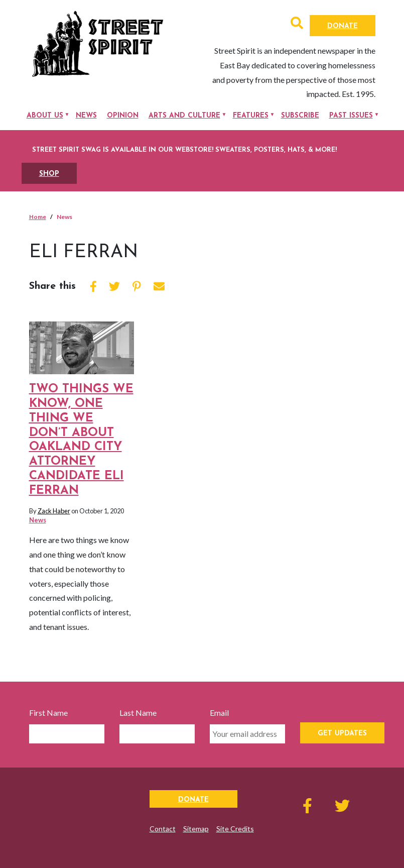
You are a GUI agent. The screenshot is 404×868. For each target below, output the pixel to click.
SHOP (49, 174)
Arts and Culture (184, 116)
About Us (45, 116)
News (86, 116)
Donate (343, 26)
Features (251, 116)
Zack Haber (54, 511)
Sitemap (196, 829)
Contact (163, 829)
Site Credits (235, 829)
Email (219, 713)
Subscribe (300, 116)
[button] (297, 24)
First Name (48, 713)
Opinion (123, 116)
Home (38, 217)
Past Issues (351, 116)
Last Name (138, 713)
